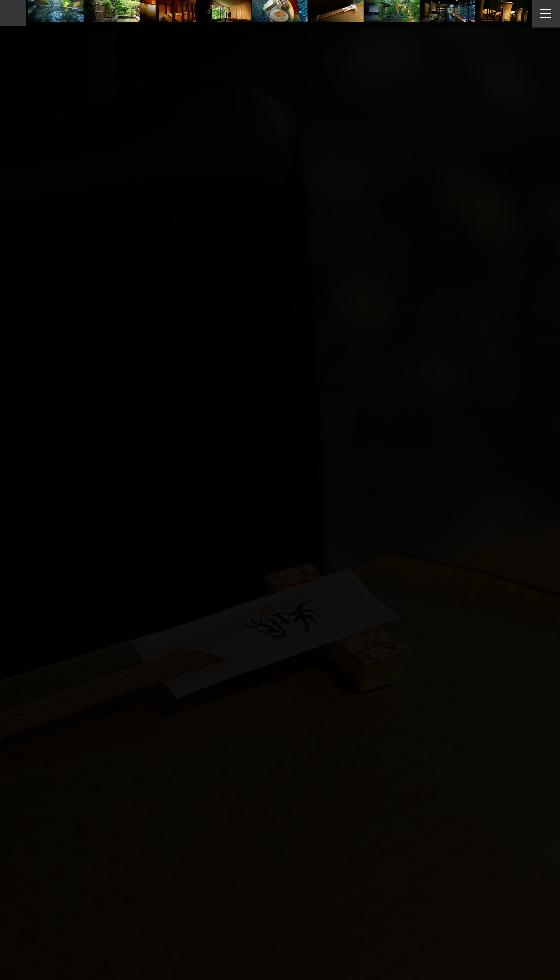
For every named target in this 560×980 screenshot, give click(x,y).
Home (39, 13)
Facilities (57, 13)
